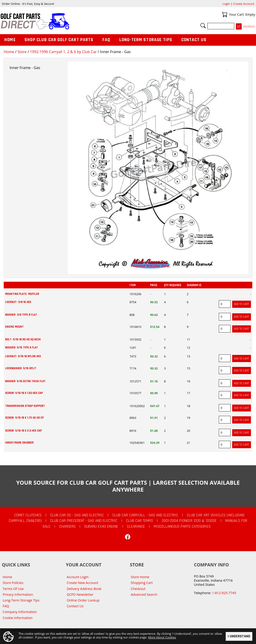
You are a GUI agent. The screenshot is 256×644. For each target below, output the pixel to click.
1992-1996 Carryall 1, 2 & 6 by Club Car (63, 52)
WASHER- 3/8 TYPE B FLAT (21, 315)
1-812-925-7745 (224, 593)
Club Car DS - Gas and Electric (77, 515)
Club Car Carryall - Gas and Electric (145, 515)
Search (203, 26)
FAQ (106, 40)
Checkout (138, 589)
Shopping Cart (142, 583)
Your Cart (225, 15)
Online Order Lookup (83, 600)
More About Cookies (162, 637)
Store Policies (13, 583)
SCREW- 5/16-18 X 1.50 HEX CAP (24, 393)
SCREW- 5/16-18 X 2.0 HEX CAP (23, 431)
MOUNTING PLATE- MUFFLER (22, 294)
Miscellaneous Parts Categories (182, 526)
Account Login (78, 577)
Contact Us (194, 40)
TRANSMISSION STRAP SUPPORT (25, 406)
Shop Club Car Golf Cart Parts (59, 40)
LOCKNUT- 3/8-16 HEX (18, 302)
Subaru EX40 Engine (101, 526)
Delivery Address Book (84, 589)
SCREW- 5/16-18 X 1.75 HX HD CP (24, 418)
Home (9, 52)
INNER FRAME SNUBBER (19, 443)
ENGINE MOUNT (14, 327)
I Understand (239, 636)
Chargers (67, 526)
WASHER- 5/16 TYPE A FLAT (22, 348)
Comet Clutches (28, 515)
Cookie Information (18, 618)
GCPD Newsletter (80, 594)
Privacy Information (18, 594)
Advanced (249, 27)
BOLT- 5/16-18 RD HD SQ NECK (23, 339)
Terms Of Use (13, 589)
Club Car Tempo (139, 521)
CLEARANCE (136, 526)
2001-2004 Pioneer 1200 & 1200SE (189, 521)
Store (22, 52)
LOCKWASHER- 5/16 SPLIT (21, 368)
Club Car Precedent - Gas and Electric (84, 521)
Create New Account (82, 583)
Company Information (20, 612)
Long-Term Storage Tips (146, 40)
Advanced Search (144, 594)
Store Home (140, 577)
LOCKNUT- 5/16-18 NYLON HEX (23, 356)
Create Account (244, 4)
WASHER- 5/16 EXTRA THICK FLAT (25, 381)
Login (226, 4)
